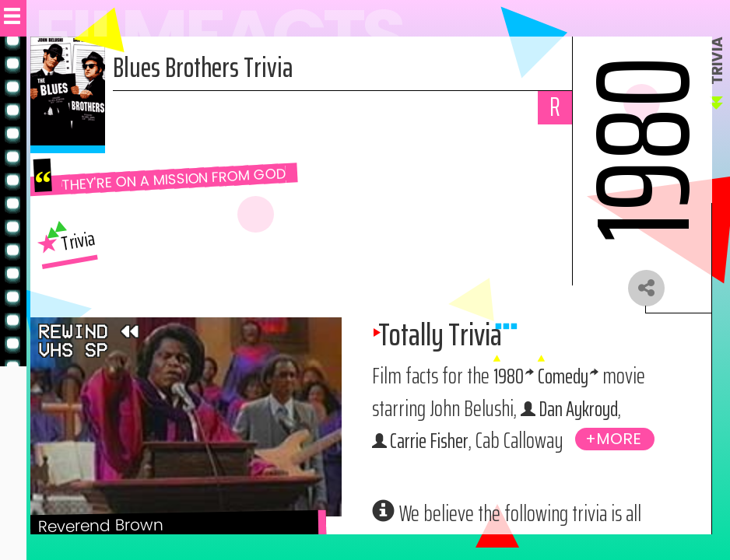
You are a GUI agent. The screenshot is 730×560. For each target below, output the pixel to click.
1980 (509, 378)
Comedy (566, 378)
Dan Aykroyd (581, 411)
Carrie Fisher (432, 443)
